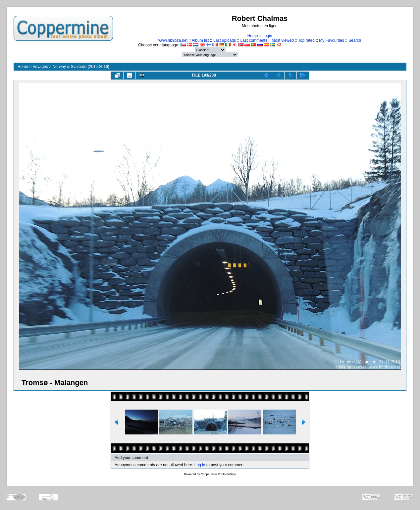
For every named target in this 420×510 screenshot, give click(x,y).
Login (267, 36)
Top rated (306, 40)
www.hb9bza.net (173, 40)
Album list (200, 40)
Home (253, 36)
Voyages (40, 67)
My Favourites (331, 40)
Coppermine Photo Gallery (218, 474)
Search (355, 40)
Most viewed (283, 40)
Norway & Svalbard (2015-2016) (81, 67)
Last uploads (225, 40)
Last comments (254, 40)
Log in (200, 465)
